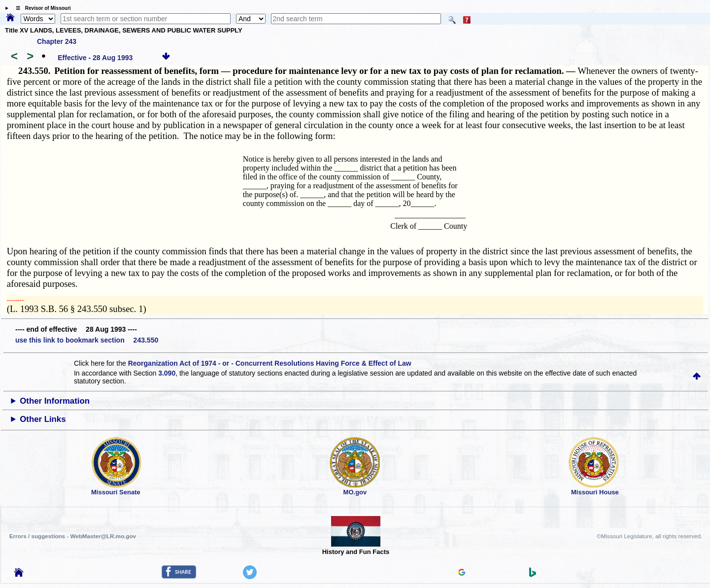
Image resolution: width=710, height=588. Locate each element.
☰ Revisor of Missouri (41, 8)
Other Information (55, 401)
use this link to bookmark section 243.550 (87, 340)
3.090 (167, 373)
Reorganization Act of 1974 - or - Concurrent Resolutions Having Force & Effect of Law (270, 363)
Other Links (43, 419)
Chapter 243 (57, 41)
